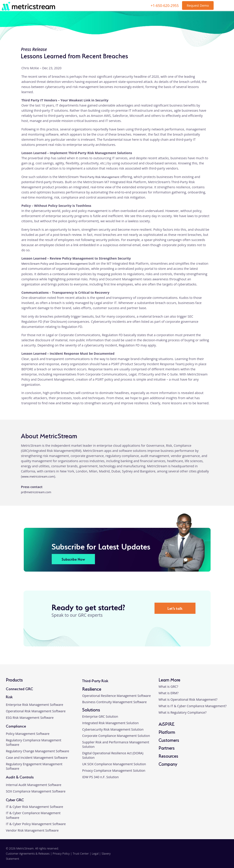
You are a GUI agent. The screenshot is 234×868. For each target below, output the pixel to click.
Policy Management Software (28, 734)
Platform (167, 732)
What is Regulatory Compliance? (182, 712)
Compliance (16, 726)
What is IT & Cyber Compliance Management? (193, 706)
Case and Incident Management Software (37, 758)
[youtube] (220, 856)
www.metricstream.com (38, 476)
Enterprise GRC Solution (100, 716)
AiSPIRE (166, 724)
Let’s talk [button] (175, 608)
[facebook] (200, 856)
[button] (225, 815)
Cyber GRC (15, 799)
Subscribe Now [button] (73, 559)
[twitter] (210, 856)
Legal (95, 853)
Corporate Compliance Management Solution (116, 736)
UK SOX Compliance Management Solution (114, 764)
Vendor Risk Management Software (32, 830)
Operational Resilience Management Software (116, 696)
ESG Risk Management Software (30, 718)
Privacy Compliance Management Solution (114, 771)
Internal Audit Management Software (34, 785)
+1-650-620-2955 (165, 6)
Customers (169, 740)
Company (168, 764)
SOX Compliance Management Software (36, 791)
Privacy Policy (61, 853)
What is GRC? (168, 687)
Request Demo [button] (198, 5)
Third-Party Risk (95, 680)
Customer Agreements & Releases (28, 853)
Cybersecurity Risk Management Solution (113, 729)
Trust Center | (82, 853)
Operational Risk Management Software (36, 711)
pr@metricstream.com (36, 492)
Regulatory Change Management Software (38, 751)
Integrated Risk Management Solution (110, 723)
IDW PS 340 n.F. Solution (100, 777)
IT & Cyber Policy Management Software (36, 824)
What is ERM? (169, 693)
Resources (168, 756)
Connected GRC (19, 688)
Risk (9, 696)
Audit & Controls (20, 777)
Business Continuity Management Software (114, 702)
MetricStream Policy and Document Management (54, 264)
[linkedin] (189, 856)
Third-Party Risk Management (99, 177)
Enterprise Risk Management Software (34, 705)
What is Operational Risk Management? (188, 699)
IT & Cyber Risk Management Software (34, 807)
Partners (167, 747)
